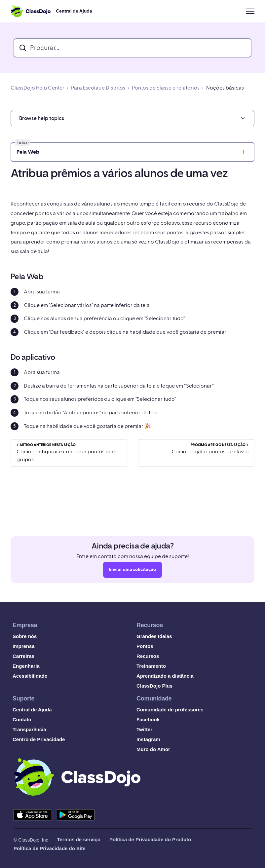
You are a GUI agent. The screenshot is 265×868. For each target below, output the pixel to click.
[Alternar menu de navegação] (250, 11)
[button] (132, 118)
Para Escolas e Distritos (98, 88)
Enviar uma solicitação (132, 571)
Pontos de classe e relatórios (166, 88)
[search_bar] (132, 48)
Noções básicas (225, 88)
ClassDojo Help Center (38, 88)
